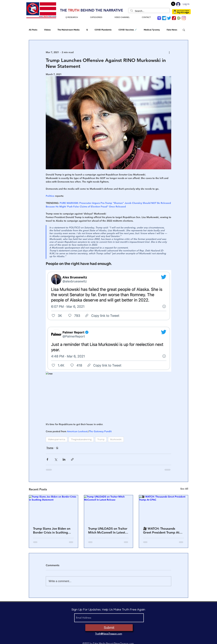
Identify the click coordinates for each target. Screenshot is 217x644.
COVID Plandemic (103, 30)
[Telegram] (164, 18)
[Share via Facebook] (47, 459)
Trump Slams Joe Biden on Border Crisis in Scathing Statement (52, 530)
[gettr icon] (174, 18)
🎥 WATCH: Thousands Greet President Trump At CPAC (161, 530)
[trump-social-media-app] (159, 18)
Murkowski (116, 439)
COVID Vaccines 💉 (128, 30)
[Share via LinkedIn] (64, 459)
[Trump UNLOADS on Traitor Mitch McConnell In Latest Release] (109, 509)
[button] (184, 30)
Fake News (172, 30)
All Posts (33, 30)
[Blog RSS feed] (173, 4)
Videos (47, 30)
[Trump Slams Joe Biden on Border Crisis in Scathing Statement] (53, 509)
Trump (101, 439)
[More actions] (169, 52)
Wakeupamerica (57, 439)
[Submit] (109, 628)
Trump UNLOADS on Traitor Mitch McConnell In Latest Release (108, 530)
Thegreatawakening (81, 439)
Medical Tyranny (152, 30)
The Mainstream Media (68, 30)
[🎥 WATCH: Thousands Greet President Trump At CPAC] (164, 509)
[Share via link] (72, 459)
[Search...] (149, 11)
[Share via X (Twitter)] (56, 459)
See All (184, 489)
